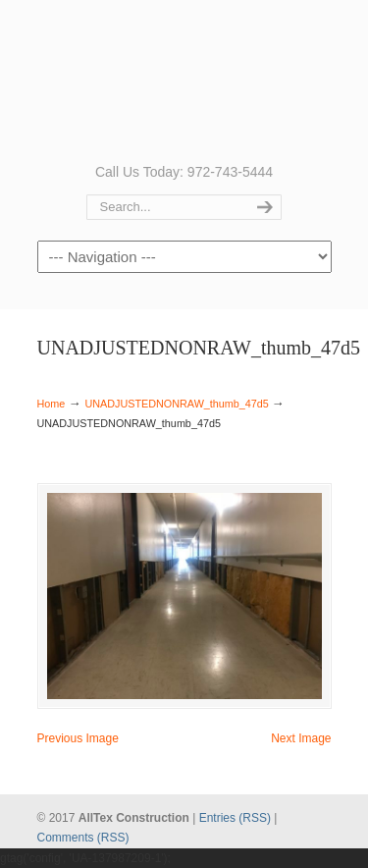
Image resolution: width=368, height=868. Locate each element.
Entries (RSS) (235, 818)
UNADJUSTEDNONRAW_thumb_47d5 (176, 404)
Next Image (301, 738)
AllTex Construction (184, 80)
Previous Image (78, 738)
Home (52, 404)
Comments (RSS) (83, 838)
